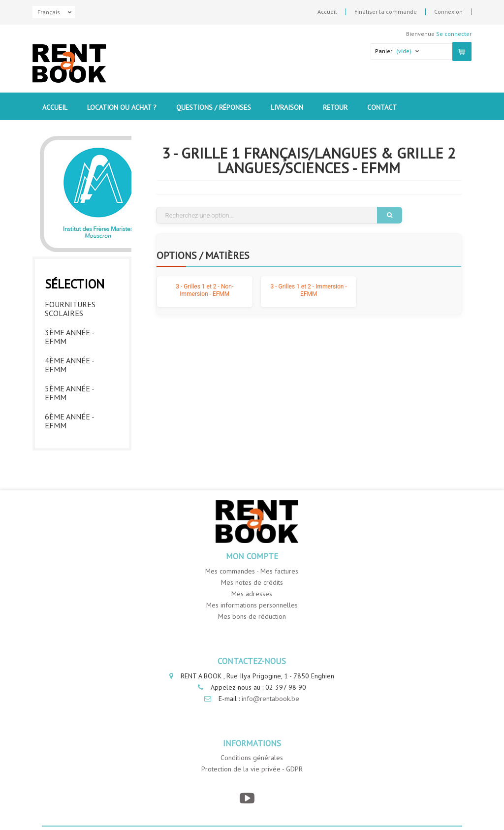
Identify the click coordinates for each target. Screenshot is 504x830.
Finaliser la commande (386, 12)
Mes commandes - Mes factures (252, 571)
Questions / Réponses (214, 107)
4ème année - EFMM (69, 365)
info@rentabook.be (270, 699)
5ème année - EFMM (69, 393)
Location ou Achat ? (122, 107)
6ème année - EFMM (69, 421)
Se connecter (454, 34)
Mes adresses (252, 594)
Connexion (448, 12)
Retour (335, 107)
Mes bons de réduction (252, 616)
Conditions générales (252, 758)
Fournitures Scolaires (70, 309)
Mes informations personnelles (252, 605)
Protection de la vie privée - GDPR (252, 769)
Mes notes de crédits (252, 582)
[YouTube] (247, 798)
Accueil (327, 12)
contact (382, 107)
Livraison (287, 107)
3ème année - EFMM (69, 337)
